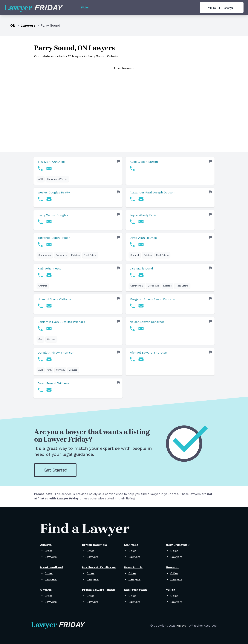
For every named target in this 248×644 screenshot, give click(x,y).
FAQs (85, 7)
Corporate (61, 255)
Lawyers (28, 25)
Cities (49, 551)
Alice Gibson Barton (144, 162)
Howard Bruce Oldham (54, 299)
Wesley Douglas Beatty (54, 192)
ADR (41, 179)
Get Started (55, 470)
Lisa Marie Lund (141, 268)
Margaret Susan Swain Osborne (152, 299)
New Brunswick (178, 545)
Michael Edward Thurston (148, 353)
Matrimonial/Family (57, 179)
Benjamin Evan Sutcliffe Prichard (61, 322)
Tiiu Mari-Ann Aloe (51, 162)
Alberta (46, 545)
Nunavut (172, 567)
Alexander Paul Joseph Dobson (152, 192)
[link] (78, 171)
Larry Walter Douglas (53, 215)
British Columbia (95, 545)
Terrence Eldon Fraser (54, 238)
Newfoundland (52, 567)
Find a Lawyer (222, 7)
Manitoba (131, 545)
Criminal (135, 255)
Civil (40, 339)
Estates (75, 255)
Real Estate (90, 255)
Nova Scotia (133, 567)
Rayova (181, 626)
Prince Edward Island (98, 590)
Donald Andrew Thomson (56, 353)
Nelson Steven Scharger (147, 322)
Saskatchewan (135, 590)
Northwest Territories (99, 567)
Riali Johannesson (50, 268)
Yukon (171, 590)
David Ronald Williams (54, 383)
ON (13, 25)
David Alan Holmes (143, 238)
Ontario (46, 590)
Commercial (45, 255)
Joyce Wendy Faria (143, 215)
